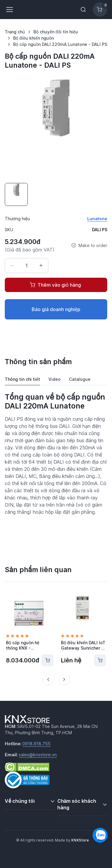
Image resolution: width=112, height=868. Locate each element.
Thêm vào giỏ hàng (55, 285)
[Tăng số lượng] (41, 265)
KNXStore (80, 840)
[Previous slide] (48, 679)
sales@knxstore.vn (38, 755)
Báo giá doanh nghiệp (56, 309)
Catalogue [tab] (80, 379)
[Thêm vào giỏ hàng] (47, 660)
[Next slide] (64, 679)
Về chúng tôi (20, 801)
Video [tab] (55, 379)
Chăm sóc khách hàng (77, 804)
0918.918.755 (36, 744)
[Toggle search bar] (83, 10)
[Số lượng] (27, 265)
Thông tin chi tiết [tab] (22, 379)
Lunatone (97, 219)
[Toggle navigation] (9, 10)
